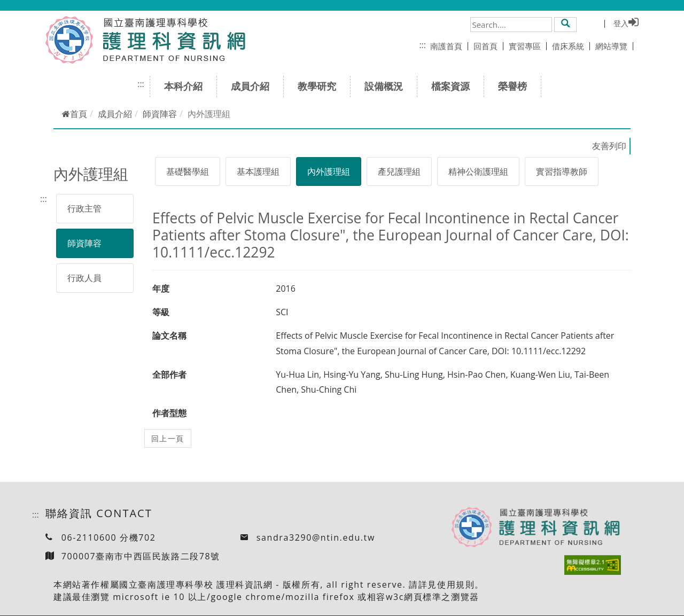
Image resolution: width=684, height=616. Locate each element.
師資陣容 (160, 114)
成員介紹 (254, 86)
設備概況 (387, 86)
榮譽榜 (516, 86)
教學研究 (320, 86)
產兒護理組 (399, 171)
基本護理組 (258, 171)
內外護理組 (329, 171)
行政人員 (84, 278)
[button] (566, 24)
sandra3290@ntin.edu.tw (316, 537)
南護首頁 (449, 46)
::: (422, 45)
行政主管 (84, 208)
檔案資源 (454, 86)
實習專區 (528, 46)
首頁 (75, 114)
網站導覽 (614, 46)
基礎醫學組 (188, 171)
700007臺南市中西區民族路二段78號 (141, 556)
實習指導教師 (562, 171)
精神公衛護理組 (478, 171)
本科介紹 (187, 86)
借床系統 (571, 46)
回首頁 (488, 46)
